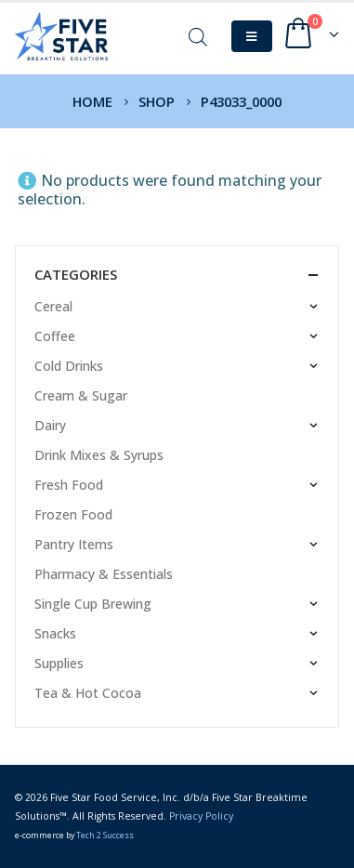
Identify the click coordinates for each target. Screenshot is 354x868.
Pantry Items (74, 544)
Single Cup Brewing (93, 604)
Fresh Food (69, 485)
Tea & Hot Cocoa (88, 693)
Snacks (55, 633)
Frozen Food (73, 514)
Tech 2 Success (105, 835)
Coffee (55, 336)
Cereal (53, 306)
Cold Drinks (69, 366)
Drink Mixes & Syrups (99, 455)
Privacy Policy (201, 816)
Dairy (50, 425)
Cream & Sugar (81, 395)
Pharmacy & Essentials (104, 574)
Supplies (59, 663)
